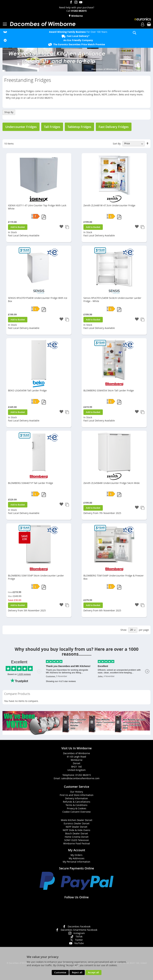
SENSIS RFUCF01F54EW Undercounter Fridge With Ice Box (38, 299)
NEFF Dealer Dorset (76, 827)
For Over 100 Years (78, 32)
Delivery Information (76, 798)
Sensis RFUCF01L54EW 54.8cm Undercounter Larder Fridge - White (112, 299)
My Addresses (77, 858)
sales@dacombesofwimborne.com (80, 778)
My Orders (76, 855)
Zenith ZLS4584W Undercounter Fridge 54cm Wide (112, 483)
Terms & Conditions (76, 805)
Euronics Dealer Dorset (77, 823)
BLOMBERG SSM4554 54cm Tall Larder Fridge (109, 390)
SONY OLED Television (77, 840)
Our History (76, 792)
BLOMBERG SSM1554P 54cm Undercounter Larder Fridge (36, 577)
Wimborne (77, 16)
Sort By (117, 143)
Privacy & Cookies (77, 808)
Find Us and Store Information (77, 795)
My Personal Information (76, 862)
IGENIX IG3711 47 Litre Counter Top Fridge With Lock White (37, 207)
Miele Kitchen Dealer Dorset (77, 820)
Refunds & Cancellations (77, 802)
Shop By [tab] (9, 112)
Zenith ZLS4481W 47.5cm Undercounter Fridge (109, 205)
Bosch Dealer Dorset (77, 833)
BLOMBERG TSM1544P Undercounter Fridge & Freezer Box (114, 577)
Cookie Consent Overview (76, 812)
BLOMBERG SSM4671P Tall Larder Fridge (31, 483)
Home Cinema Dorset (77, 837)
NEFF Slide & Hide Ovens (76, 830)
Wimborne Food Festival (77, 843)
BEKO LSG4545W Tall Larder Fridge (27, 390)
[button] (61, 227)
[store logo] (43, 24)
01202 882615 (83, 775)
